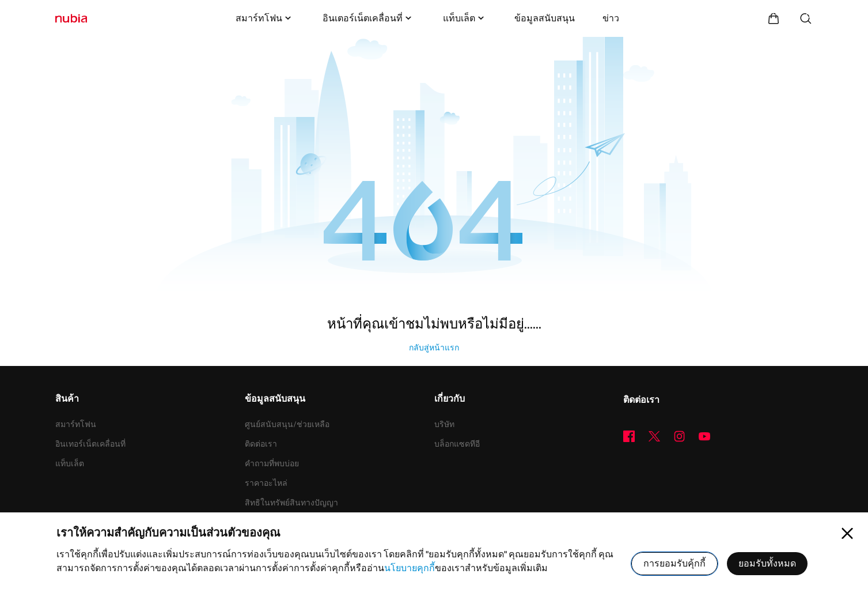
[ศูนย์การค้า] (774, 18)
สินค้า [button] (67, 399)
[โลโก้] (71, 18)
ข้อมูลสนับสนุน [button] (275, 399)
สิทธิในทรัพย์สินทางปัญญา (291, 503)
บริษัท (444, 424)
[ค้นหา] (806, 18)
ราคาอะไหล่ (266, 483)
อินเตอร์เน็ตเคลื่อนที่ (368, 18)
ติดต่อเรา (261, 444)
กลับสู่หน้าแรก (434, 348)
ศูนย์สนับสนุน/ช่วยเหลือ (287, 424)
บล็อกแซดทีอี (457, 444)
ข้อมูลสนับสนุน (545, 18)
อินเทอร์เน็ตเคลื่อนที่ (90, 444)
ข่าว (611, 18)
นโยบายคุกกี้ (410, 568)
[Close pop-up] (847, 534)
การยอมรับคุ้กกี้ (674, 563)
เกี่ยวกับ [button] (450, 399)
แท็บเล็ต (465, 18)
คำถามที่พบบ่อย (272, 463)
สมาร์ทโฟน (265, 18)
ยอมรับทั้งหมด (767, 563)
